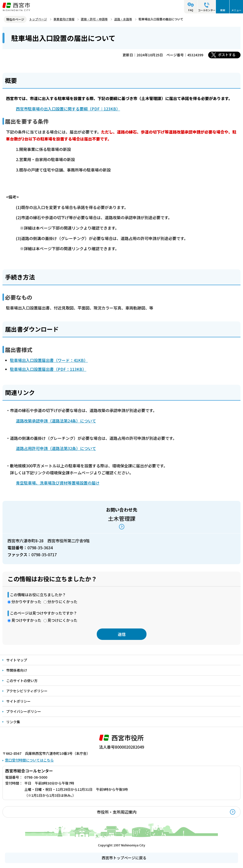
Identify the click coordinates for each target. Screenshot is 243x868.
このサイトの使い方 (22, 681)
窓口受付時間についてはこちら (29, 760)
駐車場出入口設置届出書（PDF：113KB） (48, 369)
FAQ (191, 10)
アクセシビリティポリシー (27, 691)
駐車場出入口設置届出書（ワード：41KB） (49, 360)
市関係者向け (17, 670)
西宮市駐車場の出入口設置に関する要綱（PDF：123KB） (68, 109)
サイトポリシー (18, 701)
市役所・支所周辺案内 (117, 812)
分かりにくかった (62, 602)
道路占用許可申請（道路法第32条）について (56, 448)
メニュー (236, 10)
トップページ (38, 19)
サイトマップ (17, 660)
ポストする (227, 55)
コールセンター (207, 10)
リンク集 (13, 722)
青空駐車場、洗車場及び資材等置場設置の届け (58, 483)
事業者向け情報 (64, 19)
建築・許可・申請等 (94, 19)
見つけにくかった (62, 620)
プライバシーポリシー (24, 711)
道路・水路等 (123, 19)
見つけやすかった (26, 620)
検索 (223, 10)
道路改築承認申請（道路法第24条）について (56, 421)
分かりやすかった (26, 602)
